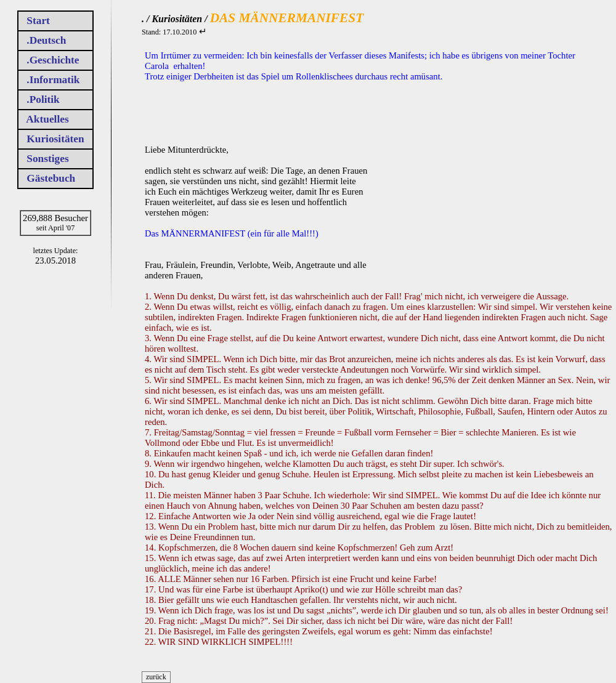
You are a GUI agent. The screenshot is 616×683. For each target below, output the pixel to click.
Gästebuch (51, 178)
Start (38, 21)
